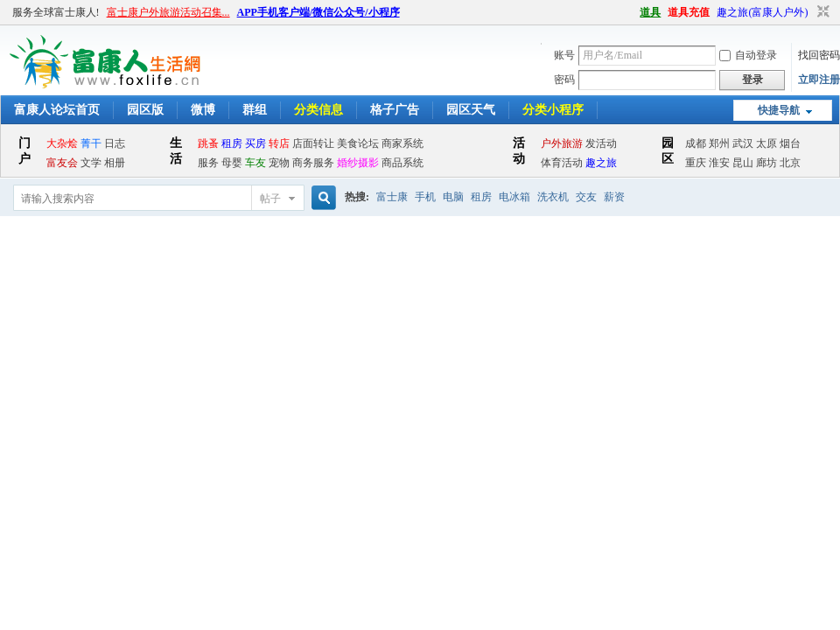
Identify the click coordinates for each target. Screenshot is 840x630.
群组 (255, 110)
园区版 (145, 110)
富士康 (392, 197)
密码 (564, 80)
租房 (481, 197)
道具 (650, 12)
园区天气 (471, 110)
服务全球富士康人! (56, 12)
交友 (586, 197)
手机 (425, 197)
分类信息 (318, 110)
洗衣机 (553, 197)
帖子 (270, 199)
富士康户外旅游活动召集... (168, 12)
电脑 (453, 197)
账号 (564, 55)
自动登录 (748, 55)
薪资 (614, 197)
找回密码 (819, 55)
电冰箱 (514, 197)
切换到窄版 (821, 12)
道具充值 (689, 12)
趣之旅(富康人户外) (762, 12)
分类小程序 (553, 110)
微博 (203, 110)
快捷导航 (779, 110)
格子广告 (395, 110)
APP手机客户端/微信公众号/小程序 (318, 12)
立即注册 (819, 80)
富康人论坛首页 (57, 110)
